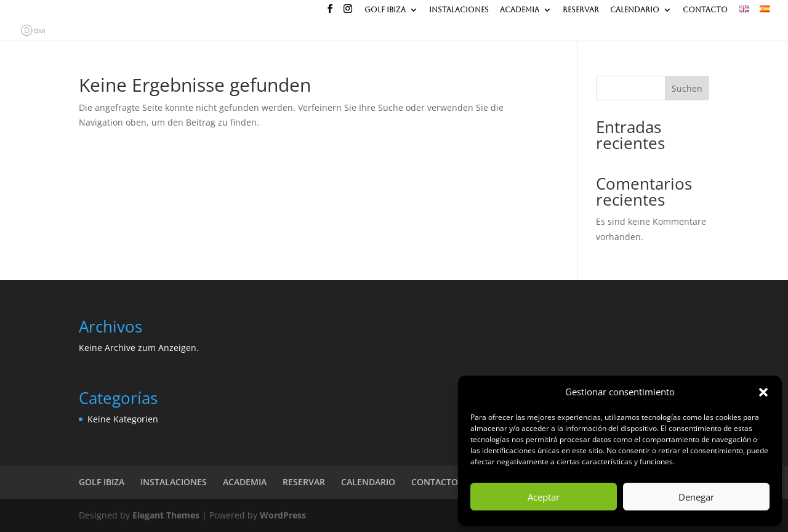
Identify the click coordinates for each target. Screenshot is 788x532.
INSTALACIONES (459, 10)
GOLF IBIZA (385, 10)
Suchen (687, 88)
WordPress (283, 515)
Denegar (696, 497)
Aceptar (544, 497)
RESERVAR (581, 10)
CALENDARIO (635, 10)
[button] (763, 392)
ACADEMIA (520, 10)
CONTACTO (705, 10)
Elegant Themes (166, 515)
